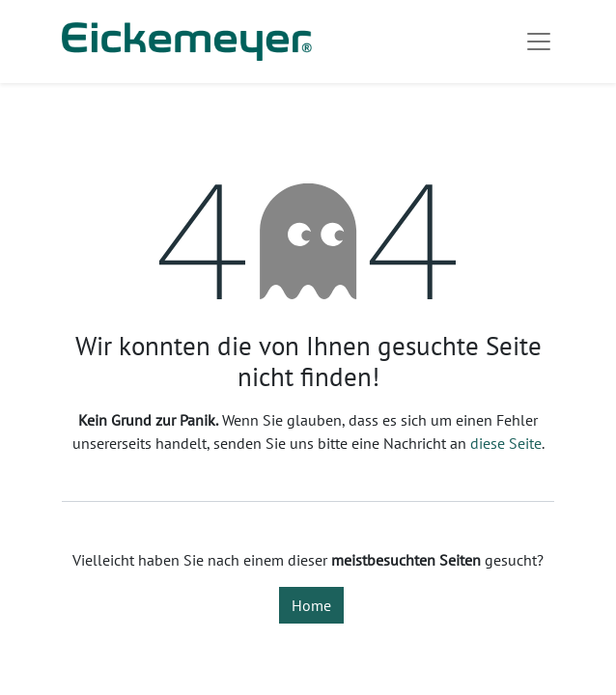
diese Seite (506, 443)
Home (311, 605)
